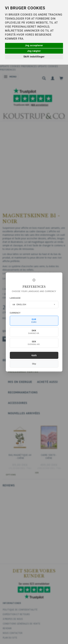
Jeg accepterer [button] (34, 45)
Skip (34, 364)
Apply (34, 355)
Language (15, 298)
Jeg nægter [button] (34, 51)
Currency (15, 313)
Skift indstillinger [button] (34, 57)
